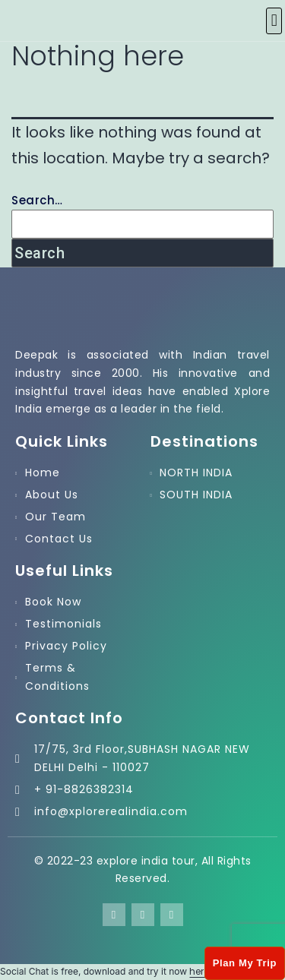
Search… (37, 200)
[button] (274, 21)
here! (200, 971)
